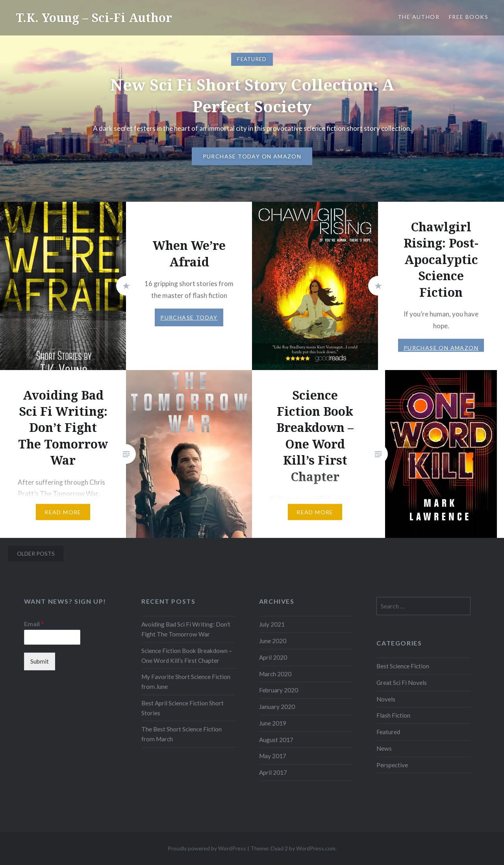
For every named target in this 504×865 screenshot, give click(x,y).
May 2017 (273, 756)
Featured (388, 732)
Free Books (469, 17)
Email (34, 624)
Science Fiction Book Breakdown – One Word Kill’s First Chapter (187, 656)
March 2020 (275, 674)
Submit (40, 661)
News (384, 748)
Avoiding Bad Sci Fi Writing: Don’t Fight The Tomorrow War (186, 629)
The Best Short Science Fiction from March (182, 734)
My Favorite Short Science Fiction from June (186, 682)
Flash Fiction (393, 715)
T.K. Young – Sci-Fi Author (94, 18)
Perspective (392, 765)
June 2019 (273, 723)
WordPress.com (316, 848)
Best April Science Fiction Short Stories (183, 708)
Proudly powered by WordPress (207, 848)
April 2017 (273, 772)
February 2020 (279, 690)
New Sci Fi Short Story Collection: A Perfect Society (252, 95)
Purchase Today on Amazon (252, 156)
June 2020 (273, 641)
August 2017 (276, 740)
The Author (419, 17)
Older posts (36, 553)
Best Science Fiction (403, 666)
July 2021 (272, 624)
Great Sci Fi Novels (402, 683)
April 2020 (273, 657)
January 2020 (277, 707)
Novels (386, 699)
